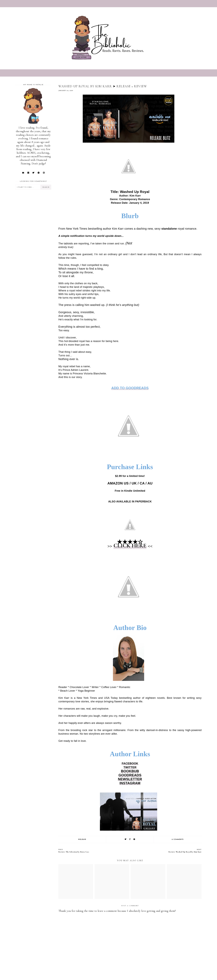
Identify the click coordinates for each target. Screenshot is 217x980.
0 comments (178, 839)
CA (142, 483)
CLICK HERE (130, 546)
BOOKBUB (130, 771)
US (126, 483)
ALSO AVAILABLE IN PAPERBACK (130, 502)
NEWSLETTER (130, 779)
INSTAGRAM (130, 783)
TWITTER (130, 767)
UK (134, 483)
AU (150, 483)
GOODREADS (130, 775)
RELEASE (82, 839)
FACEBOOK (130, 763)
